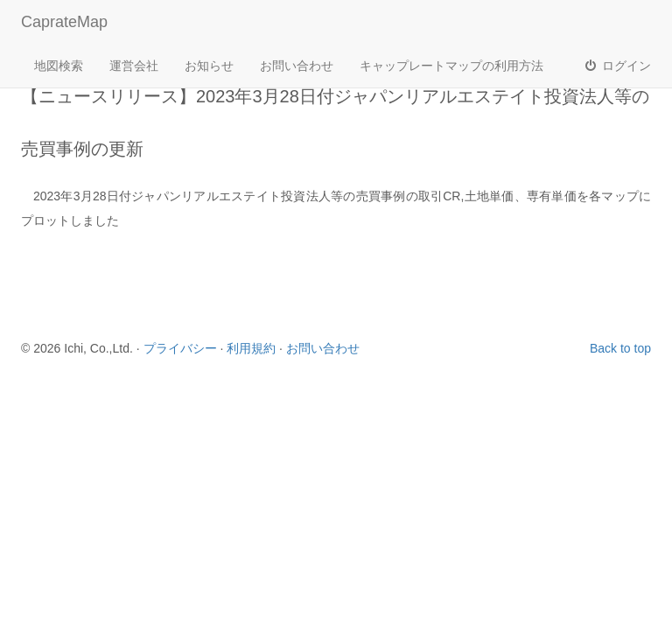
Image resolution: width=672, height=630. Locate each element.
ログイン (617, 66)
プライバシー (180, 348)
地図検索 (59, 66)
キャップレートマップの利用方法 (451, 66)
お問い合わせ (297, 66)
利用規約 (251, 348)
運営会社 (134, 66)
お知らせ (209, 66)
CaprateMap (64, 22)
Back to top (620, 348)
